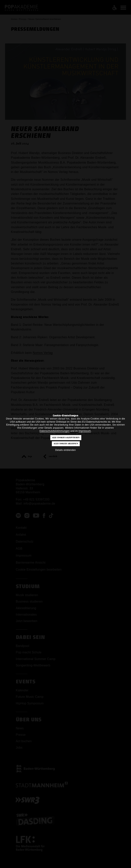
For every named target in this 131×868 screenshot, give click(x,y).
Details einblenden (65, 450)
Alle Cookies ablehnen (66, 444)
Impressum (85, 431)
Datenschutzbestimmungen (55, 431)
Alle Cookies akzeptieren (66, 438)
